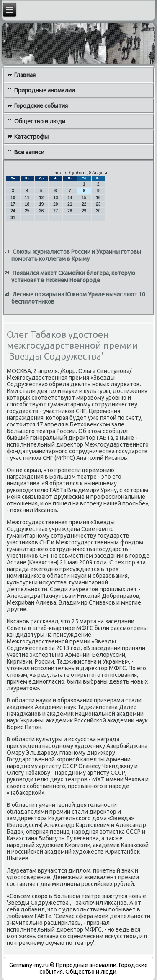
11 (27, 198)
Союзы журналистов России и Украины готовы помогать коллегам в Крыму (76, 255)
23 (98, 204)
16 (98, 198)
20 (55, 204)
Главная (25, 75)
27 (55, 211)
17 (13, 204)
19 (41, 204)
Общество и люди (40, 121)
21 (70, 204)
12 (41, 198)
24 (13, 211)
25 (27, 211)
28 (70, 211)
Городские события (41, 106)
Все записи (29, 152)
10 (13, 198)
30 (98, 211)
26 (41, 211)
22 (84, 204)
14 (70, 198)
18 (27, 204)
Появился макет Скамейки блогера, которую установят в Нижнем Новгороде (73, 277)
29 (84, 211)
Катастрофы (31, 137)
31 (13, 218)
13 (55, 198)
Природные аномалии (45, 90)
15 (84, 198)
